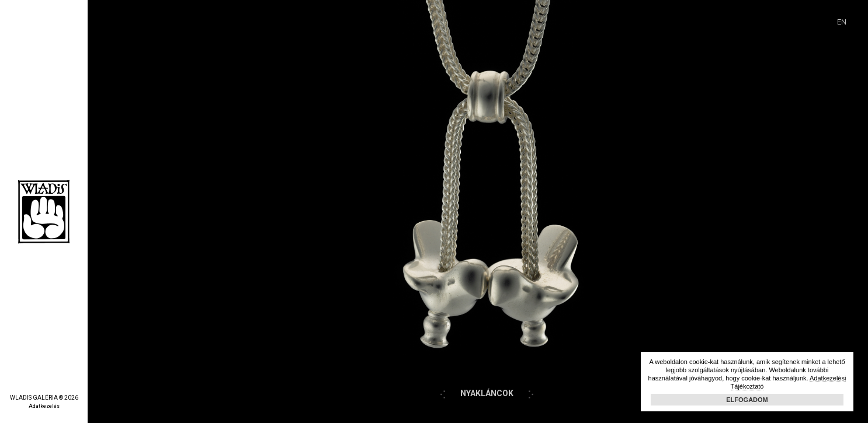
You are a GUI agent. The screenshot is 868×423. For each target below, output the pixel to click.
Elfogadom (747, 400)
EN (842, 22)
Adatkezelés (44, 406)
